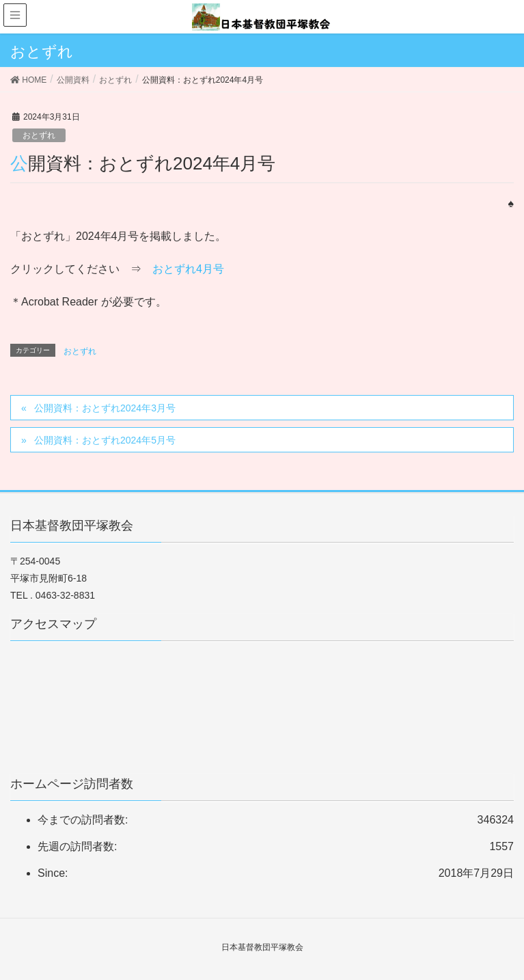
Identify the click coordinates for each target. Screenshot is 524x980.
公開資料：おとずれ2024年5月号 (105, 440)
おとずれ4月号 (188, 269)
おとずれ (39, 135)
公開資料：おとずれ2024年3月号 (105, 408)
